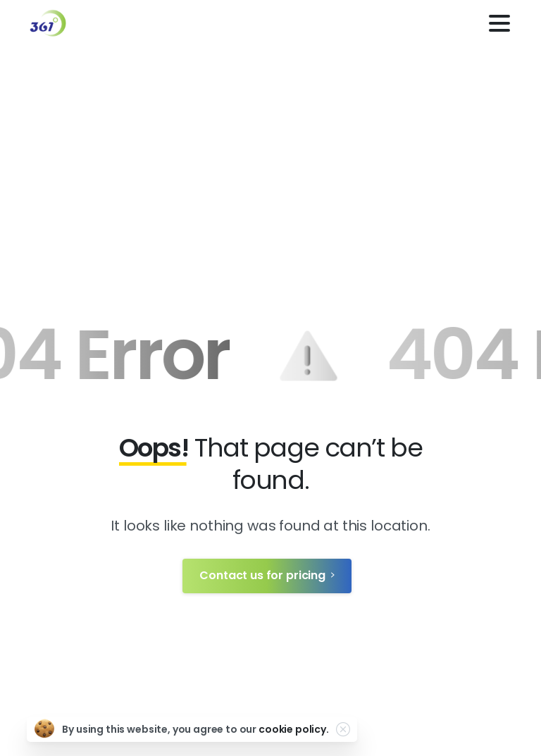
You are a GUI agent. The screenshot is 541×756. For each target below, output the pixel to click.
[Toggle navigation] (499, 23)
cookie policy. (294, 729)
